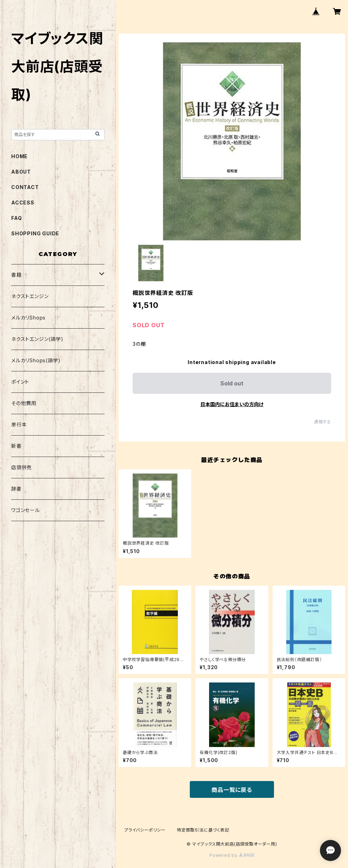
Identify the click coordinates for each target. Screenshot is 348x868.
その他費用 (24, 403)
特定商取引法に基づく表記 (203, 830)
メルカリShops (28, 318)
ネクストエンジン (30, 296)
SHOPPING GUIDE (35, 233)
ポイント (20, 382)
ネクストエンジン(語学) (37, 339)
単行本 (19, 425)
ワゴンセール (26, 510)
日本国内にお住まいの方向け (232, 404)
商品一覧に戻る (232, 790)
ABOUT (21, 172)
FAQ (16, 218)
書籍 (16, 275)
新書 (16, 446)
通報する (323, 422)
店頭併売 (22, 467)
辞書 (16, 489)
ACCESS (23, 203)
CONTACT (25, 187)
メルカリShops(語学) (36, 360)
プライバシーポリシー (145, 830)
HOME (19, 156)
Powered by (232, 855)
